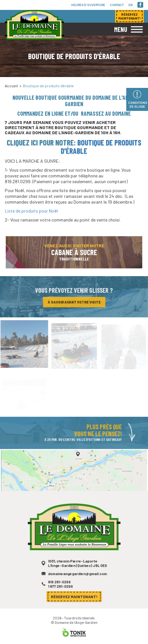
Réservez (129, 16)
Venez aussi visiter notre (74, 254)
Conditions (138, 105)
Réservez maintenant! (74, 597)
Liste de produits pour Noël (31, 211)
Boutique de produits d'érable (101, 147)
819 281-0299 (60, 584)
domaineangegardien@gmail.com (77, 576)
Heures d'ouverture (88, 5)
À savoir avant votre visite (74, 303)
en (131, 5)
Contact (117, 5)
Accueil (11, 86)
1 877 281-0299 (61, 588)
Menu (121, 29)
